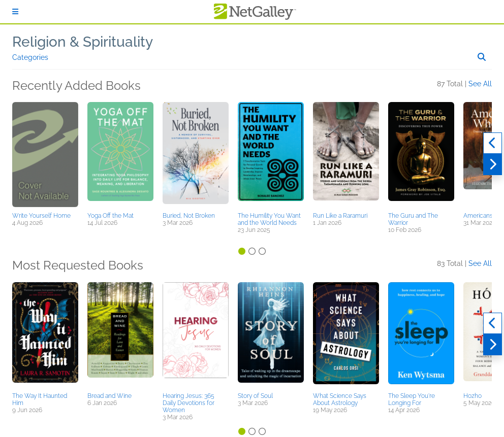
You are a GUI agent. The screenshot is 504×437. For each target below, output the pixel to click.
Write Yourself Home (41, 216)
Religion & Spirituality (83, 42)
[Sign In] (15, 12)
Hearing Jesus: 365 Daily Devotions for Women (188, 403)
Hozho (472, 396)
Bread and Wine (109, 396)
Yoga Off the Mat (111, 216)
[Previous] (493, 143)
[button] (45, 155)
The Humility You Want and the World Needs (269, 219)
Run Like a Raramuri (340, 216)
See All (480, 84)
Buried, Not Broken (189, 216)
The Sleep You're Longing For (412, 399)
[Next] (493, 164)
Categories (30, 57)
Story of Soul (255, 396)
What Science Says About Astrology (340, 399)
